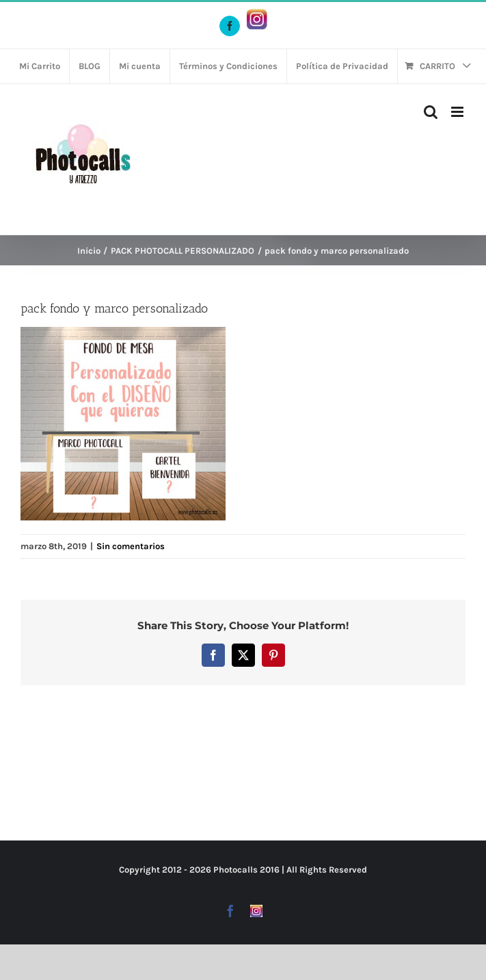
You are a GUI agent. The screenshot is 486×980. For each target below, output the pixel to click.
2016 (270, 870)
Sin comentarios (131, 546)
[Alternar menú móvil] (458, 112)
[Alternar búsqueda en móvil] (431, 112)
